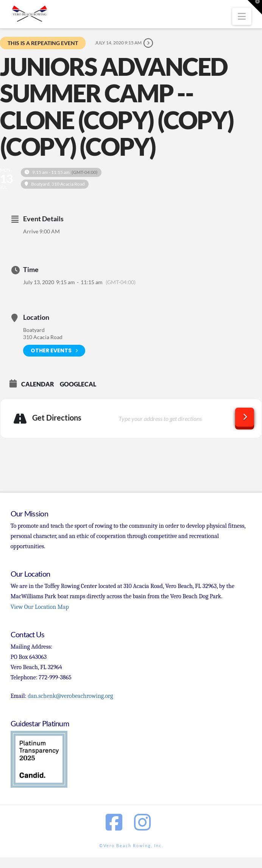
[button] (242, 16)
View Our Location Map (40, 607)
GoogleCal (78, 384)
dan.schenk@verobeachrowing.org (70, 696)
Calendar (38, 384)
